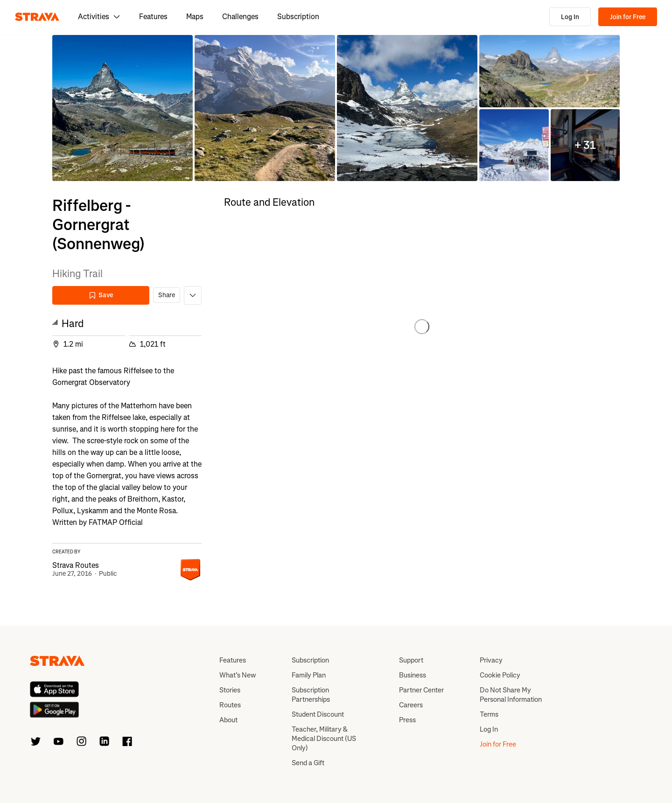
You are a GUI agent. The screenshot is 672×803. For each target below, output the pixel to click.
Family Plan (309, 675)
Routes (230, 705)
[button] (122, 108)
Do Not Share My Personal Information (511, 695)
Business (413, 675)
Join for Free (628, 17)
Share (167, 295)
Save (101, 295)
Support (411, 660)
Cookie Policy (500, 675)
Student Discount (318, 714)
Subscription (298, 17)
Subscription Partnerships (311, 695)
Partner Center (421, 690)
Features (153, 17)
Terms (489, 714)
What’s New (238, 675)
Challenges (240, 17)
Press (407, 720)
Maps (195, 17)
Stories (230, 690)
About (228, 720)
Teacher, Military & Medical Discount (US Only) (324, 739)
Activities (99, 17)
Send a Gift (308, 763)
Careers (411, 705)
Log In (570, 17)
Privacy (491, 660)
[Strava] (37, 17)
